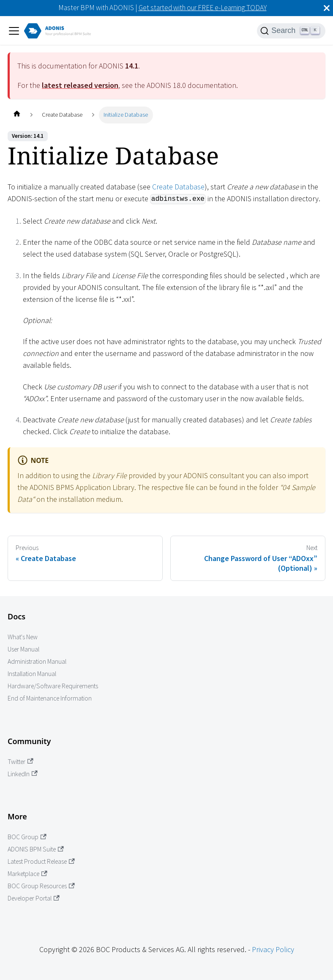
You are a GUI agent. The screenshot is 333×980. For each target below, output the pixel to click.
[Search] (291, 31)
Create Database (178, 187)
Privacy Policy (273, 949)
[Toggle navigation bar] (14, 31)
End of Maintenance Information (50, 698)
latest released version (80, 85)
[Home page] (17, 115)
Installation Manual (32, 674)
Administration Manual (37, 661)
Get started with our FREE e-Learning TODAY (203, 8)
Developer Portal (34, 898)
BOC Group (27, 837)
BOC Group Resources (41, 886)
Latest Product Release (41, 861)
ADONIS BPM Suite (36, 849)
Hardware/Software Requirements (53, 686)
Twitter (20, 762)
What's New (23, 637)
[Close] (327, 8)
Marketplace (27, 874)
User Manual (23, 649)
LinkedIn (23, 774)
